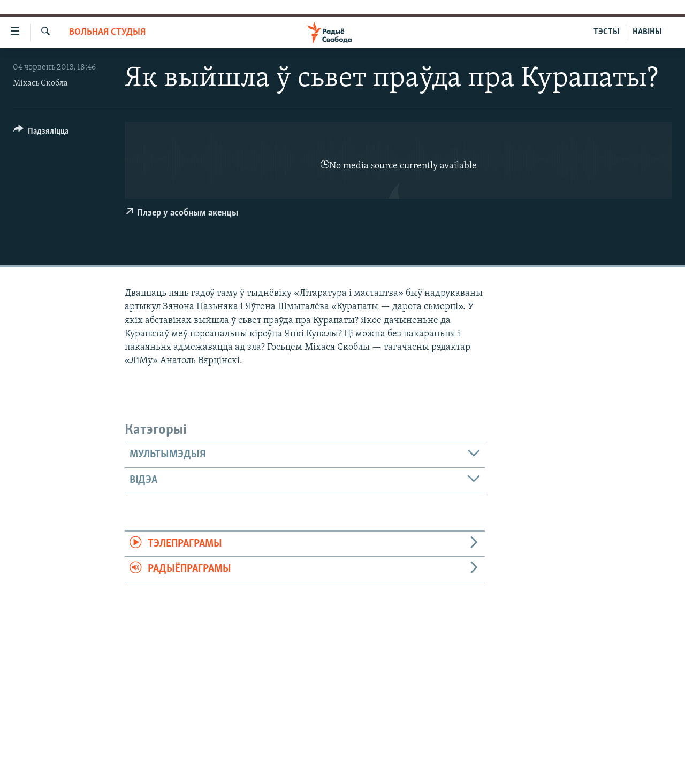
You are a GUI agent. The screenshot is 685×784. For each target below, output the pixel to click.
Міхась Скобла (40, 83)
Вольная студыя (107, 32)
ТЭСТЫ (606, 32)
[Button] (41, 133)
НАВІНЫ (647, 32)
